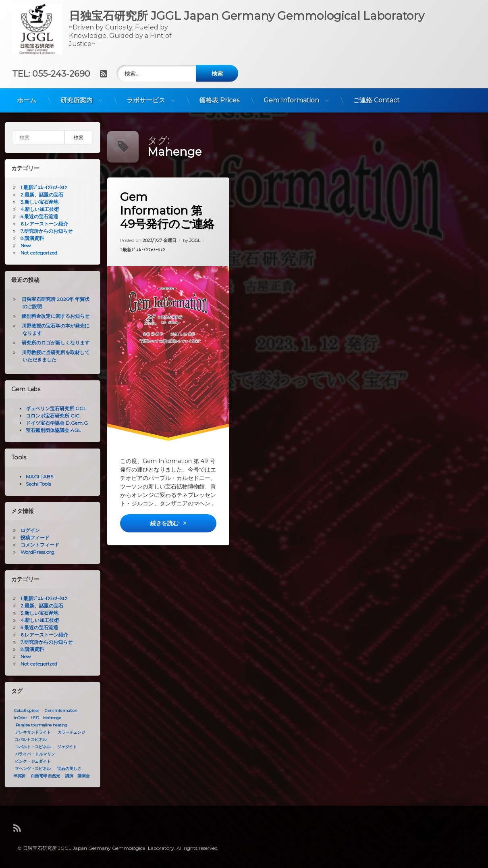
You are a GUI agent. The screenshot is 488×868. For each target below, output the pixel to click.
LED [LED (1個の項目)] (32, 718)
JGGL (195, 239)
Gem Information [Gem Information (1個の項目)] (58, 711)
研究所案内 (77, 97)
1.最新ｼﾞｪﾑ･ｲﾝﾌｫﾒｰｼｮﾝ (143, 251)
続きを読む (184, 528)
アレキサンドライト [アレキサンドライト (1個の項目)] (30, 732)
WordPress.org (34, 552)
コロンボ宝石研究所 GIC (49, 416)
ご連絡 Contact (376, 97)
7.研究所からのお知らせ (43, 231)
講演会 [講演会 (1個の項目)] (81, 776)
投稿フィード (32, 537)
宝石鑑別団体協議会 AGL (50, 430)
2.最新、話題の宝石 (39, 195)
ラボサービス (146, 97)
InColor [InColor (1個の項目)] (17, 718)
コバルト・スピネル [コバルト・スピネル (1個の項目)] (30, 747)
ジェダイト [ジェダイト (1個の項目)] (64, 747)
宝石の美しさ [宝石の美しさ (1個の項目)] (66, 769)
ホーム (27, 97)
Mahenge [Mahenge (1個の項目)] (49, 718)
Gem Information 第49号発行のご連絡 (168, 213)
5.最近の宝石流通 (36, 216)
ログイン (27, 530)
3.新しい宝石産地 (36, 202)
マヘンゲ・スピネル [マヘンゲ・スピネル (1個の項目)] (30, 769)
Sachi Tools (35, 484)
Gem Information (291, 97)
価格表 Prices (219, 97)
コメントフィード (37, 545)
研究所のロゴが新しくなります (52, 343)
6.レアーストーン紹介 (41, 224)
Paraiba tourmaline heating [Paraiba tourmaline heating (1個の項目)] (38, 725)
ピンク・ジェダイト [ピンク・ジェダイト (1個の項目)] (30, 762)
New (23, 245)
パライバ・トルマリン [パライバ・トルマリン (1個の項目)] (32, 754)
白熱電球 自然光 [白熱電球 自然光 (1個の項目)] (42, 776)
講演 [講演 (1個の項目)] (66, 776)
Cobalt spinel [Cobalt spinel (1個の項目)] (23, 711)
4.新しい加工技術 (36, 209)
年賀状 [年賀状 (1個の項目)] (17, 776)
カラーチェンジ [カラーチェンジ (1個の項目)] (68, 732)
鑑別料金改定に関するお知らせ (52, 316)
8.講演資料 (29, 238)
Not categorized (36, 253)
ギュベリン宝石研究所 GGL (53, 408)
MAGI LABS (36, 477)
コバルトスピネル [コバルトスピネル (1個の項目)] (27, 740)
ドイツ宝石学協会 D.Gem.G (54, 423)
